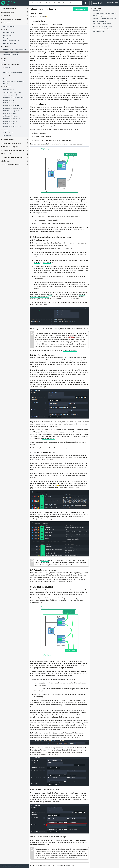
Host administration (9, 33)
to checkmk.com (112, 2)
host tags (37, 262)
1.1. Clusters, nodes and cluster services (105, 13)
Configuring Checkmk (9, 26)
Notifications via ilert (9, 100)
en (86, 3)
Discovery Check (75, 573)
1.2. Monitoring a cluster (100, 16)
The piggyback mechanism (10, 55)
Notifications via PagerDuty (11, 111)
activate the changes (70, 350)
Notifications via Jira (9, 103)
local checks (45, 560)
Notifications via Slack (9, 124)
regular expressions (49, 438)
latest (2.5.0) (98, 3)
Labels (5, 70)
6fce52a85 (71, 865)
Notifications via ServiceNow (11, 119)
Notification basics (8, 90)
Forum (24, 866)
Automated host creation (10, 43)
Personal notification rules (10, 95)
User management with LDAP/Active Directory (13, 82)
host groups (47, 262)
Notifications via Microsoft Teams (13, 108)
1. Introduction (96, 11)
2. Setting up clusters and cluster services (104, 18)
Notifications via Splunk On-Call (12, 127)
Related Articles (80, 9)
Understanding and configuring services (14, 49)
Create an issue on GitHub (38, 17)
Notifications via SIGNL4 (10, 121)
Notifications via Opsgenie (10, 116)
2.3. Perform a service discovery (103, 26)
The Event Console (8, 133)
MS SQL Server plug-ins (70, 299)
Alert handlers (7, 135)
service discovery (73, 455)
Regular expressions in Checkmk (12, 73)
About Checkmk (7, 866)
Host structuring (8, 35)
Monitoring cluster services (11, 52)
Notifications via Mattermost (11, 105)
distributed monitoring (44, 276)
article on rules (79, 346)
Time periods (7, 67)
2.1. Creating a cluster (100, 21)
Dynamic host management (11, 40)
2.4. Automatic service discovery (103, 29)
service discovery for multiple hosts (57, 473)
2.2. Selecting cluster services (102, 24)
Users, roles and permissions (11, 79)
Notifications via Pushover (10, 113)
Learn (17, 866)
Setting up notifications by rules (12, 92)
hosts (50, 294)
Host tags (6, 38)
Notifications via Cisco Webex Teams (13, 98)
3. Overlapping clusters (98, 32)
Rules (4, 61)
